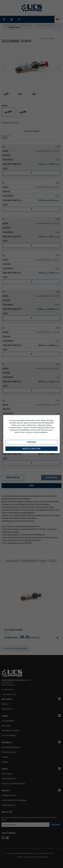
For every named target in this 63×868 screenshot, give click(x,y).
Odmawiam (31, 442)
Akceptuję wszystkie (31, 449)
